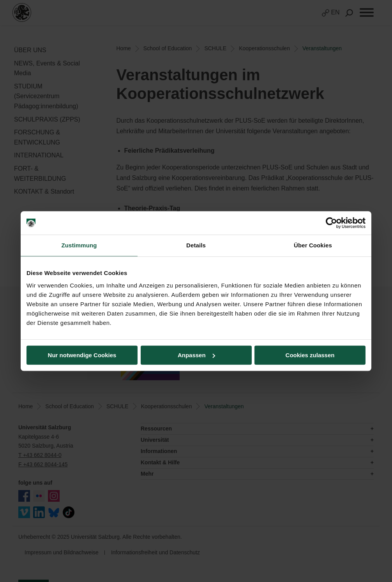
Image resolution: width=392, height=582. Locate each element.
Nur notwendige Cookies (82, 355)
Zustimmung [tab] (79, 245)
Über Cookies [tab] (313, 245)
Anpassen (196, 355)
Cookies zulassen (310, 355)
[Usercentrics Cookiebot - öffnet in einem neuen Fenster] (331, 223)
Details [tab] (196, 245)
